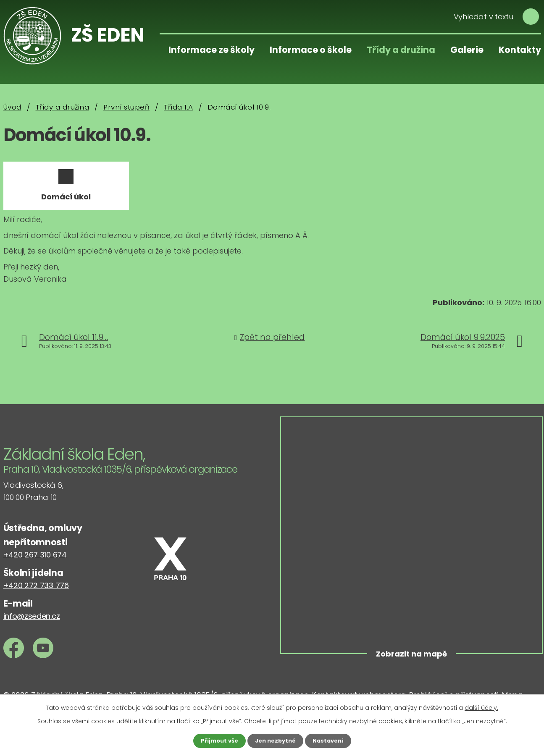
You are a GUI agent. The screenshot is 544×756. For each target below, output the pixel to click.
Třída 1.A (179, 107)
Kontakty (520, 50)
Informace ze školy (212, 50)
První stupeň (126, 107)
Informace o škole (311, 50)
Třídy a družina (401, 50)
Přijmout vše (217, 740)
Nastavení (331, 740)
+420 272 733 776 (36, 594)
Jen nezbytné (275, 740)
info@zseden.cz (32, 624)
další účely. (481, 707)
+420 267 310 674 (35, 563)
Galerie (467, 50)
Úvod (12, 107)
